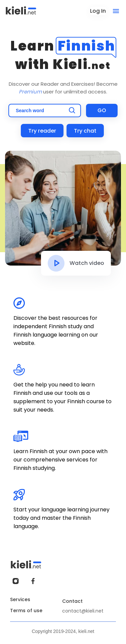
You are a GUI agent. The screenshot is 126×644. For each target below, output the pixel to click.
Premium (30, 92)
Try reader (42, 131)
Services (20, 599)
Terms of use (26, 611)
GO (102, 110)
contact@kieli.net (83, 611)
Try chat (85, 131)
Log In (98, 11)
